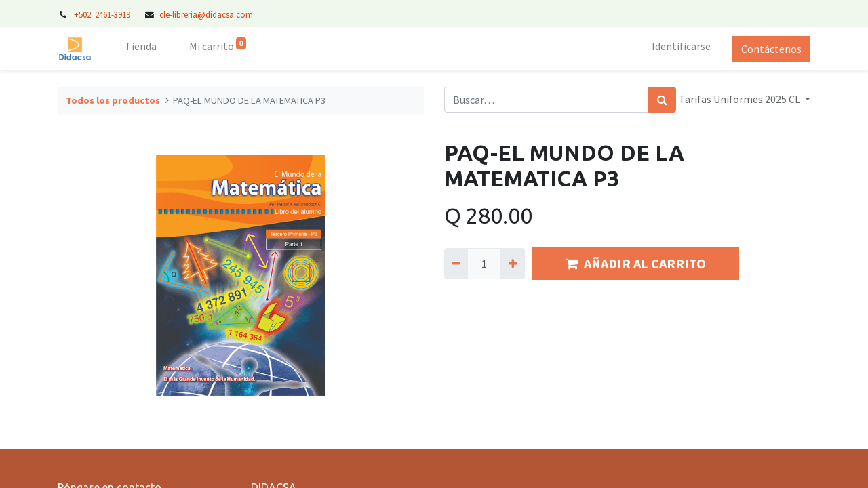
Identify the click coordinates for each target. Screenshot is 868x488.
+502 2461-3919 (103, 14)
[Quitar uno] (456, 264)
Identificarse (681, 46)
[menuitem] (141, 49)
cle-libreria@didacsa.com (206, 14)
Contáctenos (771, 49)
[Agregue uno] (512, 264)
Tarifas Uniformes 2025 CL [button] (741, 99)
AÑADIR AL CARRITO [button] (636, 263)
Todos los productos (113, 100)
